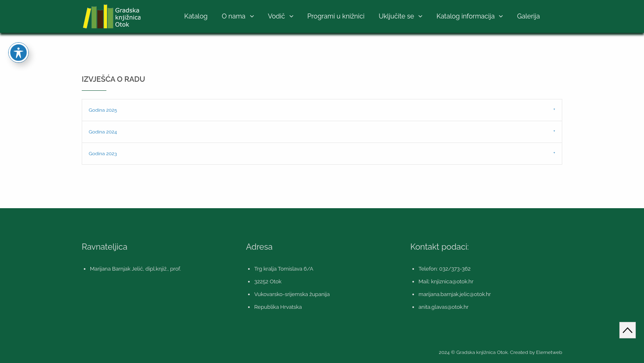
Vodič (276, 16)
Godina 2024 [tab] (103, 132)
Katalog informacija (466, 16)
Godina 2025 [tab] (103, 110)
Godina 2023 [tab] (103, 154)
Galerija (528, 16)
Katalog (196, 16)
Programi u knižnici (336, 16)
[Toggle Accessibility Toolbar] (18, 39)
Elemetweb (549, 352)
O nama (234, 16)
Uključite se (396, 16)
